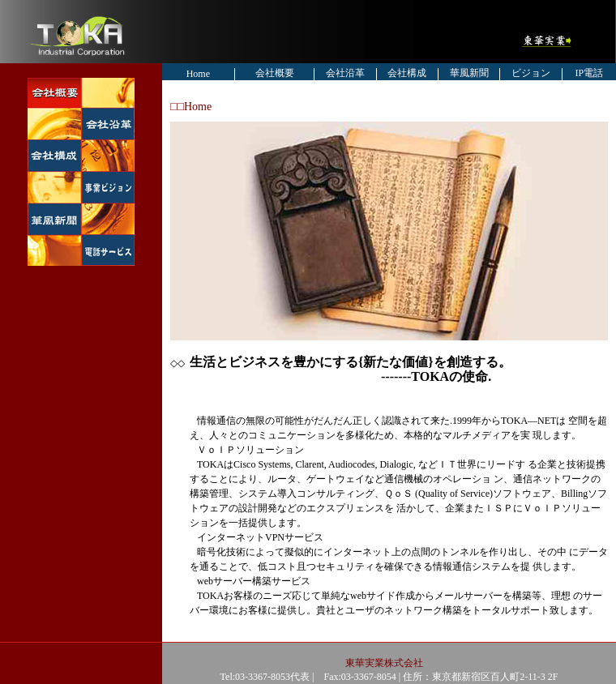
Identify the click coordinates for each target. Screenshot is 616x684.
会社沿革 (345, 73)
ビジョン (531, 73)
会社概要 (275, 73)
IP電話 (590, 73)
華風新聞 (469, 73)
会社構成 (407, 73)
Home (198, 74)
